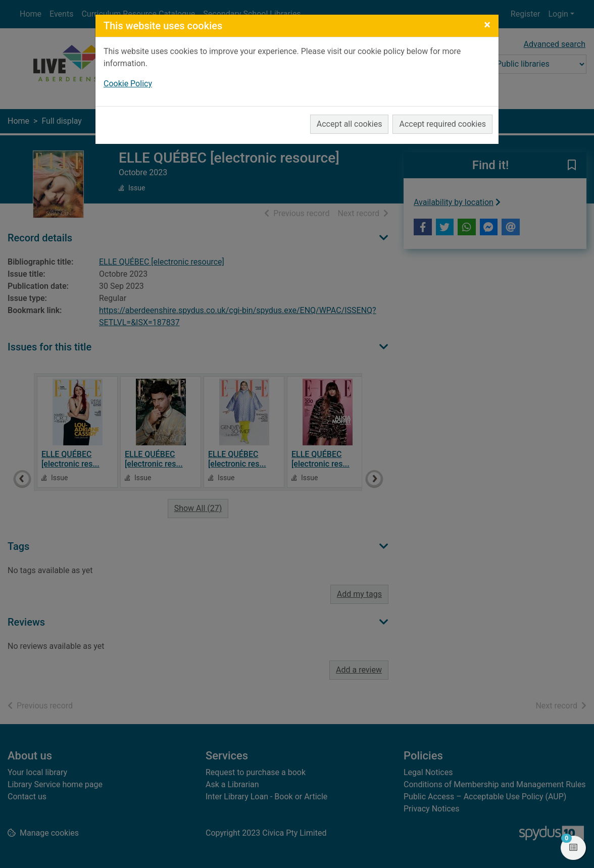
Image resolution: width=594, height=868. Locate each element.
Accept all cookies (350, 124)
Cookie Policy (128, 84)
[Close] (487, 25)
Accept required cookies (442, 124)
